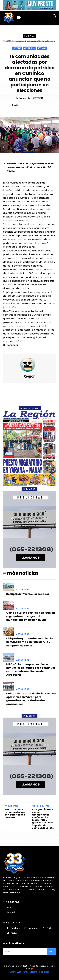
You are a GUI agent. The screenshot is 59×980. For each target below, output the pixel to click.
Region (22, 98)
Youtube (14, 933)
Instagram (33, 928)
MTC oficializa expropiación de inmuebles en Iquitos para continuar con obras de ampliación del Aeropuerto (31, 670)
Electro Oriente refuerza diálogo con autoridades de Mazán (15, 813)
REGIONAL (42, 48)
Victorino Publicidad (40, 972)
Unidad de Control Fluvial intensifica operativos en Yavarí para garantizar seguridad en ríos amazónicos (31, 699)
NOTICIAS (17, 48)
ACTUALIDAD (29, 48)
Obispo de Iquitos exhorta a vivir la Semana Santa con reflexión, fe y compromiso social (29, 642)
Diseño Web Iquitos (19, 972)
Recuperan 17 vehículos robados (28, 594)
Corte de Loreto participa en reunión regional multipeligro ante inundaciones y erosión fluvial (31, 616)
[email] (25, 952)
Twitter (50, 928)
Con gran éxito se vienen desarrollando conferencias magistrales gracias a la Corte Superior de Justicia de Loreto (43, 819)
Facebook (15, 928)
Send (51, 952)
